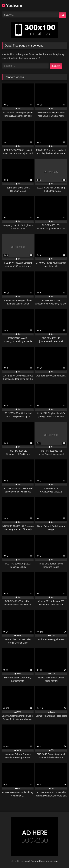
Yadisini (12, 6)
